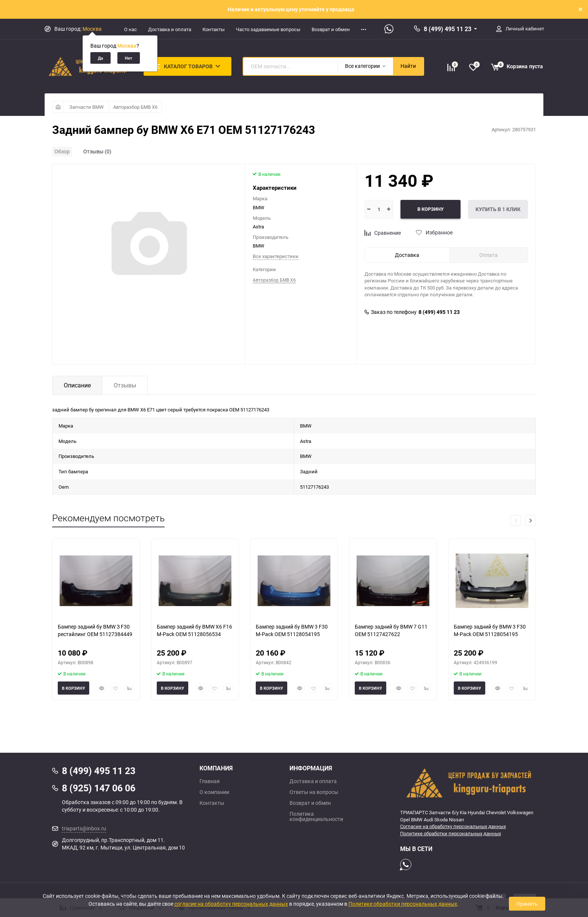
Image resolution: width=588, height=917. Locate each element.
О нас (130, 29)
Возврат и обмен (331, 29)
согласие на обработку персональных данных (231, 904)
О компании (214, 792)
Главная (210, 781)
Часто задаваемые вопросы (268, 29)
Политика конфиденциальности (316, 816)
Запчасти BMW (87, 107)
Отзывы (125, 385)
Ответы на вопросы (314, 792)
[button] (530, 520)
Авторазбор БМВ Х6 (135, 107)
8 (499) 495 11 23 (448, 29)
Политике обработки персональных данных (451, 833)
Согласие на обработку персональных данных (453, 826)
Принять (527, 904)
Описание (77, 385)
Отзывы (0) (97, 151)
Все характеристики (276, 256)
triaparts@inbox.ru (84, 828)
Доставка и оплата (170, 29)
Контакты (214, 29)
